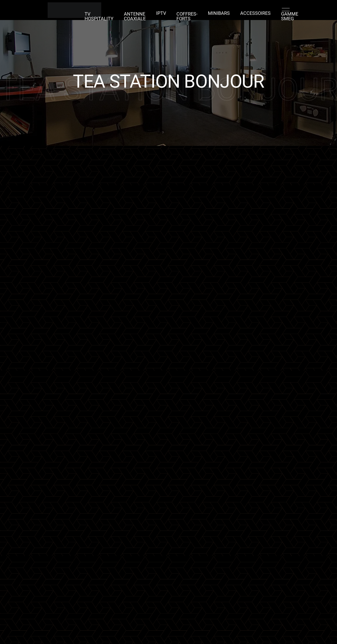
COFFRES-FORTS (188, 14)
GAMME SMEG (275, 14)
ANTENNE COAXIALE (143, 14)
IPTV (166, 14)
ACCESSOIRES (246, 14)
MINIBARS (215, 14)
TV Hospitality (113, 14)
